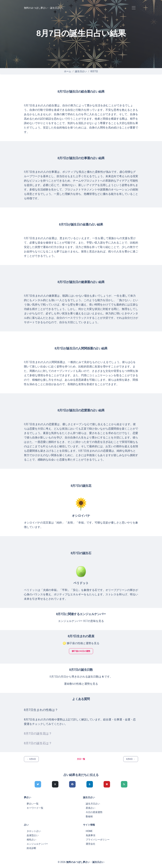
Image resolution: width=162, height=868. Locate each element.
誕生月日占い (93, 804)
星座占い (91, 808)
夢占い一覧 (33, 804)
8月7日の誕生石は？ (38, 743)
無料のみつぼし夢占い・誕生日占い (43, 8)
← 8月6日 (31, 759)
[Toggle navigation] (134, 8)
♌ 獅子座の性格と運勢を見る (81, 643)
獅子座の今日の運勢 (81, 651)
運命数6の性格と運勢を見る (81, 684)
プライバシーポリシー (98, 840)
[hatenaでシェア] (90, 784)
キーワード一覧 (35, 808)
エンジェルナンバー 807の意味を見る (81, 621)
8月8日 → (131, 759)
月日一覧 (81, 759)
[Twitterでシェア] (38, 784)
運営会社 (91, 844)
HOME (89, 831)
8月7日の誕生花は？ (38, 734)
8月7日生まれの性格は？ (41, 710)
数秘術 (89, 816)
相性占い (31, 840)
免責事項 (91, 835)
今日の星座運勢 (94, 812)
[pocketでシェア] (107, 784)
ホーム (68, 71)
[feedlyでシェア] (124, 784)
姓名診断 (31, 848)
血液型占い (33, 835)
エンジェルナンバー (37, 844)
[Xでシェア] (55, 784)
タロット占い (34, 831)
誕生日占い (81, 71)
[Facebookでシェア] (72, 784)
